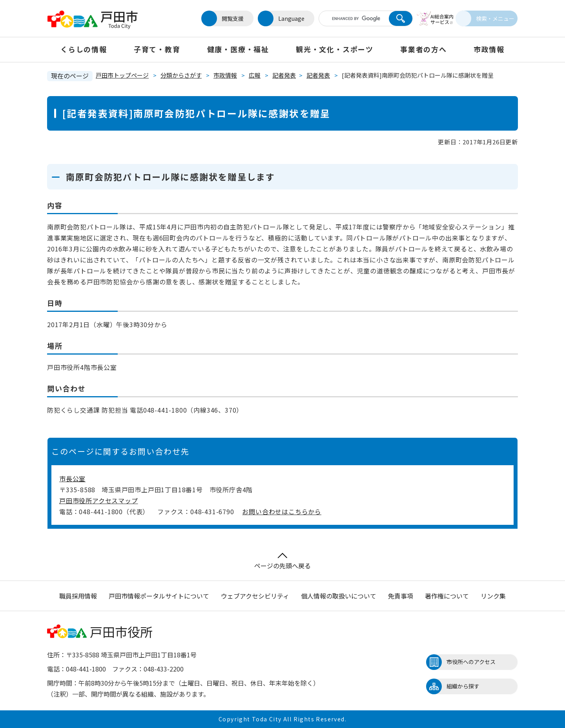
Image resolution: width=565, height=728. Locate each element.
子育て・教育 (157, 49)
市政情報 (489, 49)
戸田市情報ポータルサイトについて (159, 596)
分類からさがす (181, 75)
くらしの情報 (84, 49)
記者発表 (284, 75)
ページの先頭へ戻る (282, 561)
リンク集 (493, 596)
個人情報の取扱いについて (339, 596)
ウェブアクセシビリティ (255, 596)
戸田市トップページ (122, 75)
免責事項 (401, 596)
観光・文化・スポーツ (335, 49)
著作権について (447, 596)
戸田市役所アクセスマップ (99, 500)
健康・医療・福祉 (238, 49)
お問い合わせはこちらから (282, 511)
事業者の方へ (424, 49)
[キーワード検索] (346, 18)
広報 (255, 75)
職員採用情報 (78, 596)
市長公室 (72, 479)
